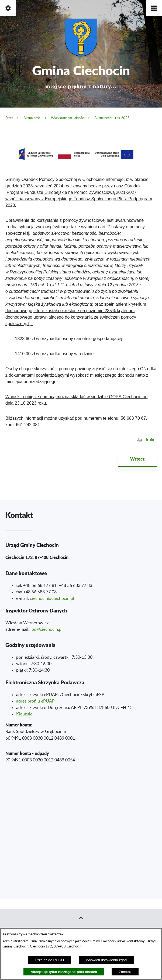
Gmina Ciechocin (81, 75)
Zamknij (125, 972)
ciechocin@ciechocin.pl (52, 598)
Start (9, 118)
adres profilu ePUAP (35, 701)
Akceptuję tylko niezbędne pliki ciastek (64, 972)
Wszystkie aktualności (68, 118)
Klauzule (24, 714)
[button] (154, 8)
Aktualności (32, 118)
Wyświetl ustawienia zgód (106, 960)
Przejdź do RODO (50, 960)
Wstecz (137, 459)
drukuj (151, 440)
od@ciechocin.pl (47, 629)
